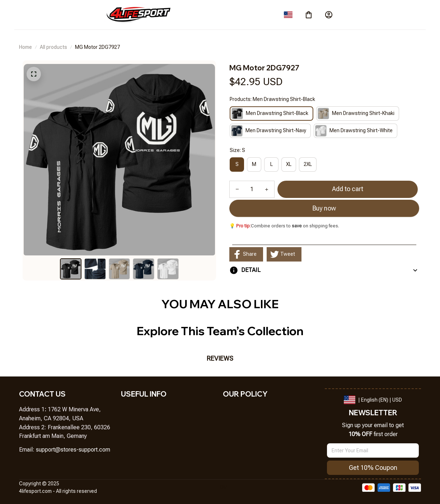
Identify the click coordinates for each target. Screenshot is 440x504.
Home (25, 47)
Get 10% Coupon (373, 468)
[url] (73, 450)
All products (53, 47)
